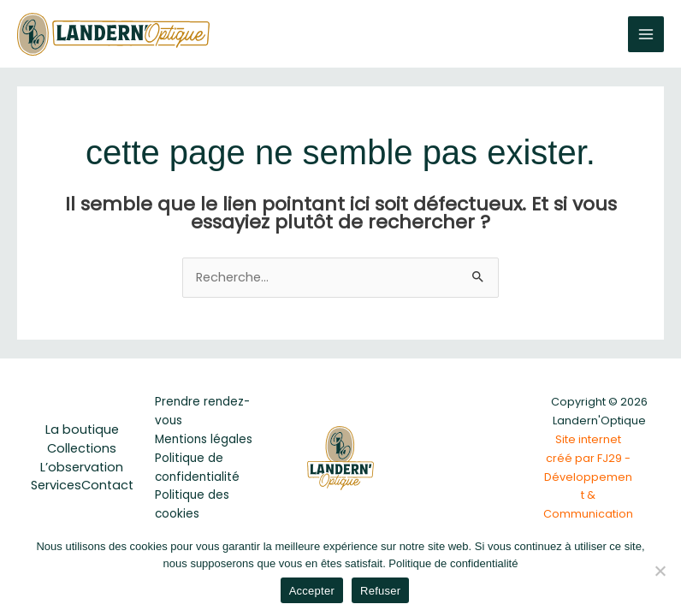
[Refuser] (660, 571)
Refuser (380, 591)
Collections (82, 448)
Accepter (312, 591)
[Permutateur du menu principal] (646, 34)
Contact (107, 485)
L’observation (82, 467)
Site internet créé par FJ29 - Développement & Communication (588, 477)
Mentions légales (204, 439)
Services (56, 485)
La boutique (82, 429)
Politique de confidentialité (453, 563)
